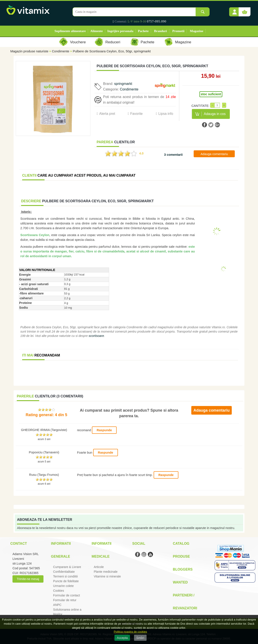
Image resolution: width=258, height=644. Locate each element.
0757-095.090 (157, 21)
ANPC (57, 605)
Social (139, 544)
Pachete (143, 31)
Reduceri (113, 42)
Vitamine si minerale (107, 576)
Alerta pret (107, 114)
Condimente (61, 51)
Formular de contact (67, 595)
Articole (99, 567)
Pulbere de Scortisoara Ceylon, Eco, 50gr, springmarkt (112, 51)
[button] (235, 10)
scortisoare (96, 336)
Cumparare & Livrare (67, 567)
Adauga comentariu (214, 154)
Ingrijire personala (120, 31)
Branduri (161, 31)
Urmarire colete (63, 586)
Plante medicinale (106, 572)
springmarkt (123, 84)
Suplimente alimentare (70, 31)
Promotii (178, 31)
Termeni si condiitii (65, 576)
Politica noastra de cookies (131, 632)
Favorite (136, 114)
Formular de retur (65, 600)
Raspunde (104, 430)
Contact (19, 544)
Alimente (96, 31)
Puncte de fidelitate (66, 581)
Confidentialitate (64, 572)
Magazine (196, 31)
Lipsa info (166, 114)
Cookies (59, 591)
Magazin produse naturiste (29, 51)
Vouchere (78, 42)
